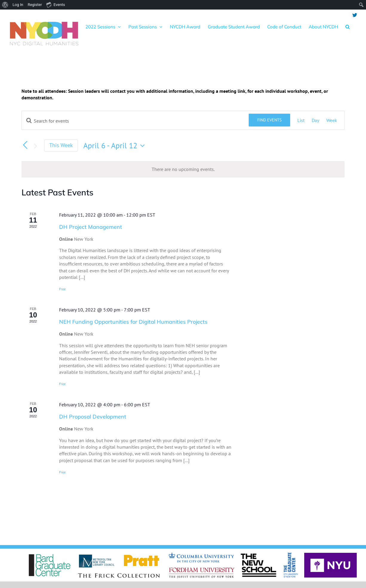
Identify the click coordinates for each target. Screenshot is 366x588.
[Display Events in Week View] (332, 120)
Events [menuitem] (56, 4)
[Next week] (35, 146)
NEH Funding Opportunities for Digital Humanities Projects (133, 322)
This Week (61, 145)
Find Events (269, 120)
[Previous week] (25, 145)
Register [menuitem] (35, 5)
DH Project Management (91, 227)
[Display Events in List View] (301, 120)
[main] (183, 301)
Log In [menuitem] (18, 5)
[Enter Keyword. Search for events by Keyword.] (135, 121)
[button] (347, 27)
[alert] (183, 169)
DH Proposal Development (93, 417)
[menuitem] (5, 5)
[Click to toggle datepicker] (116, 146)
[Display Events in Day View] (315, 120)
